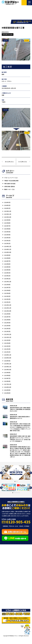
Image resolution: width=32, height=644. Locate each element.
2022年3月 (7, 332)
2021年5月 (7, 344)
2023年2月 (7, 302)
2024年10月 (8, 254)
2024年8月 (7, 260)
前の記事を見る (9, 162)
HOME (5, 570)
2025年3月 (7, 239)
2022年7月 (7, 320)
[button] (1, 478)
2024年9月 (7, 257)
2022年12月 (8, 308)
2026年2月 (7, 206)
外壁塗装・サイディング (12, 580)
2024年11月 (8, 251)
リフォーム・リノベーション (11, 178)
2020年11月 (8, 359)
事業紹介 (6, 573)
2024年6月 (7, 266)
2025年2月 (7, 242)
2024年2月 (7, 278)
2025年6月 (7, 230)
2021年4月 (7, 347)
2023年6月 (7, 293)
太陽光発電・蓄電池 (9, 187)
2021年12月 (8, 338)
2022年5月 (7, 326)
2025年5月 (7, 233)
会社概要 (6, 604)
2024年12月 (8, 248)
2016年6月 (7, 398)
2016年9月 (7, 395)
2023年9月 (7, 287)
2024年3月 (7, 275)
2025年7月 (7, 227)
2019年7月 (7, 383)
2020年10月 (8, 362)
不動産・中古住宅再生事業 (11, 181)
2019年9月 (7, 377)
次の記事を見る (23, 162)
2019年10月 (8, 374)
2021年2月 (7, 353)
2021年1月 (7, 356)
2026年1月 (7, 209)
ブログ (5, 598)
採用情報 (6, 611)
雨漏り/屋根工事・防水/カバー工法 (15, 583)
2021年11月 (8, 341)
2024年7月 (7, 263)
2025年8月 (7, 224)
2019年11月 (8, 371)
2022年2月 (7, 335)
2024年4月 (7, 272)
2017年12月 (8, 389)
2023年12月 (8, 284)
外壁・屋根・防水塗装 (10, 184)
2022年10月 (8, 314)
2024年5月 (7, 269)
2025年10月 (8, 218)
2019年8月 (7, 380)
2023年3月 (7, 299)
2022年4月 (7, 329)
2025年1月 (7, 245)
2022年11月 (8, 311)
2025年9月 (7, 221)
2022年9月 (7, 317)
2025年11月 (8, 215)
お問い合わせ (7, 608)
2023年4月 (7, 296)
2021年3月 (7, 350)
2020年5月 (7, 365)
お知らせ (6, 601)
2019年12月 (8, 368)
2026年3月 (7, 203)
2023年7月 (7, 290)
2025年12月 (8, 212)
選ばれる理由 (8, 591)
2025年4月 (7, 236)
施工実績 (6, 594)
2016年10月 (8, 392)
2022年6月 (7, 323)
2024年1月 (7, 281)
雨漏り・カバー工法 (9, 190)
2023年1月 (7, 305)
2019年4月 (7, 386)
